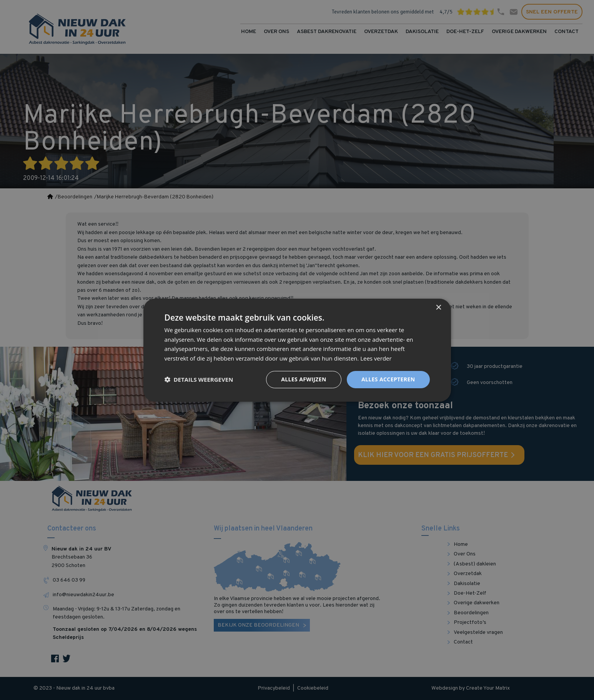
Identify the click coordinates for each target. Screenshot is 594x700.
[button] (199, 379)
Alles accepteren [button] (388, 379)
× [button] (438, 307)
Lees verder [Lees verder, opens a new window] (376, 358)
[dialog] (297, 350)
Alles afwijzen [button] (304, 379)
